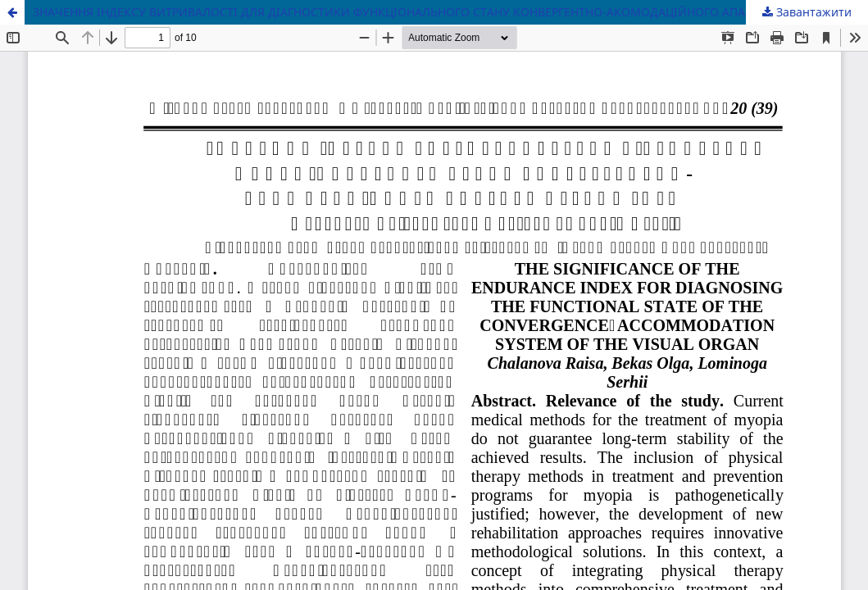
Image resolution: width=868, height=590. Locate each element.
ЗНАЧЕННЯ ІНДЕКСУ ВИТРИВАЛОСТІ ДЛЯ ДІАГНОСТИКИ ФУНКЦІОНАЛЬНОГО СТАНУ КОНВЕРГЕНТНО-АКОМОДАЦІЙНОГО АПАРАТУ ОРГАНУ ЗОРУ (443, 12)
